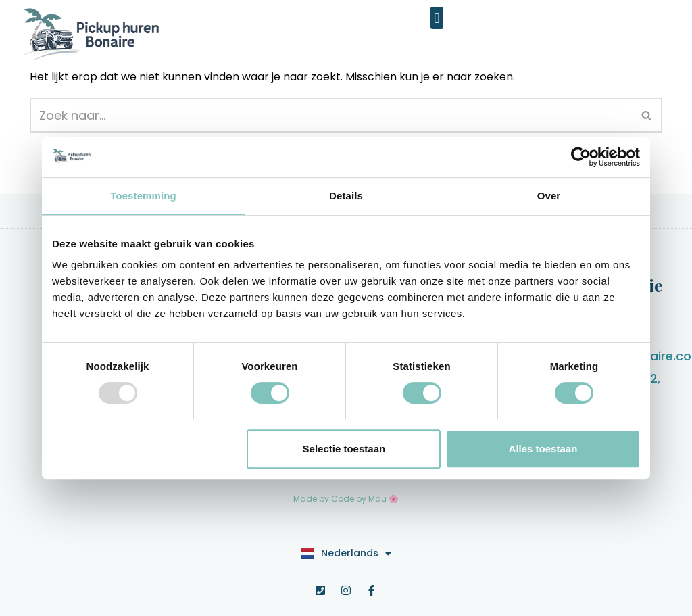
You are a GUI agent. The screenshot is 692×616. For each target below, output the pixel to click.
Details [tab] (346, 196)
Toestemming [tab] (143, 196)
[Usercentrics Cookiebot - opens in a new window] (581, 157)
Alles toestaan (543, 449)
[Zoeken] (331, 115)
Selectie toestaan (344, 449)
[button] (437, 18)
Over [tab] (549, 196)
